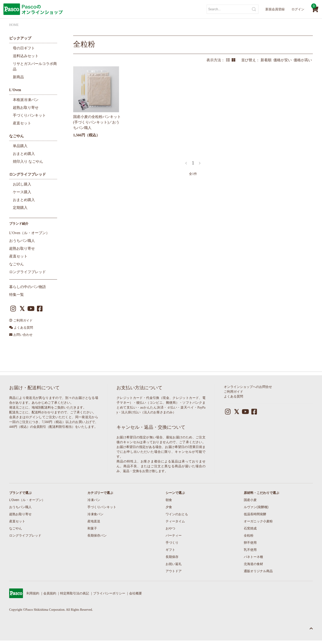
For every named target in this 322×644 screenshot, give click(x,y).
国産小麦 (250, 500)
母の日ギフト (24, 48)
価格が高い (303, 60)
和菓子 (92, 528)
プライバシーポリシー (109, 593)
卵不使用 (250, 543)
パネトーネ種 (253, 557)
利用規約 (33, 593)
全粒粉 (84, 44)
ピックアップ (20, 38)
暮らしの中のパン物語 (28, 287)
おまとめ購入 (24, 154)
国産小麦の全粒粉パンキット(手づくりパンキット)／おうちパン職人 (97, 122)
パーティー (174, 535)
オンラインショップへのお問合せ (248, 387)
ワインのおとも (177, 514)
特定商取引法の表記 (75, 593)
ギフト (170, 550)
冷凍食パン (95, 514)
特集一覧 (17, 295)
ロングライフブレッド (28, 174)
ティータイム (175, 521)
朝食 (169, 500)
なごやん (17, 136)
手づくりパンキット (29, 115)
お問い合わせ (21, 335)
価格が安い (283, 60)
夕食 (169, 507)
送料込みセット (26, 56)
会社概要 (136, 593)
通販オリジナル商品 (258, 571)
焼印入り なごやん (28, 161)
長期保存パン (97, 535)
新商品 (18, 77)
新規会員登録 (275, 9)
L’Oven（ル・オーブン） (29, 233)
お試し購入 (22, 184)
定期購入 (20, 208)
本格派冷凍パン (26, 100)
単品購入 (20, 146)
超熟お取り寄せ (26, 108)
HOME (14, 25)
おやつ (170, 528)
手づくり (172, 543)
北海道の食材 (253, 564)
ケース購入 (22, 192)
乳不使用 (250, 550)
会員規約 (50, 593)
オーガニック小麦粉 (258, 521)
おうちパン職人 (22, 241)
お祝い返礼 (174, 564)
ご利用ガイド (21, 321)
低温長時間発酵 (255, 514)
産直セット (22, 123)
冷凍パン (94, 500)
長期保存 (172, 557)
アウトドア (174, 571)
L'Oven (15, 90)
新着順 (267, 60)
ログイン (298, 9)
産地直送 (94, 521)
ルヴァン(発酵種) (256, 507)
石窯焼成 (250, 528)
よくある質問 (21, 328)
